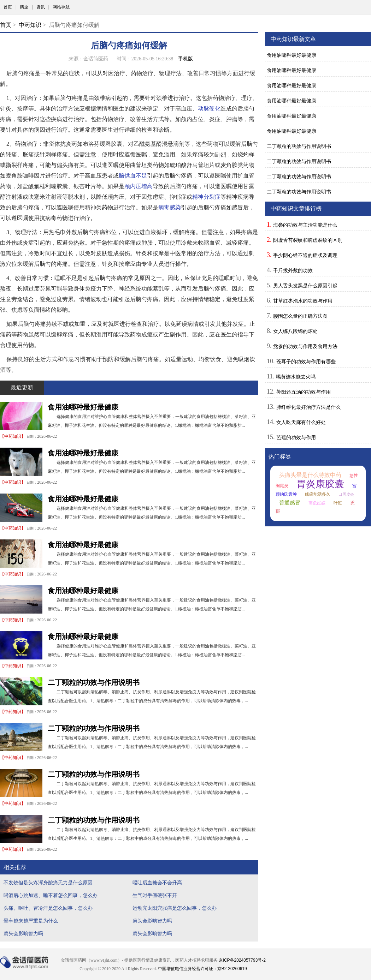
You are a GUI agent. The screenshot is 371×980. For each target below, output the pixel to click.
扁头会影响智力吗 (152, 921)
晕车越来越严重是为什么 (31, 921)
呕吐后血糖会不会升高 (157, 883)
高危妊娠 (317, 503)
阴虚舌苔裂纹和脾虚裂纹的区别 (308, 240)
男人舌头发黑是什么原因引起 (305, 286)
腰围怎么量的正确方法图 (300, 316)
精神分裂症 (206, 197)
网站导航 (61, 7)
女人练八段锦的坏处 (295, 331)
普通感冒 (290, 503)
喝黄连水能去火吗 (296, 377)
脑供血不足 (133, 176)
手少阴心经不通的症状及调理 (305, 255)
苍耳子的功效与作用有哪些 (306, 361)
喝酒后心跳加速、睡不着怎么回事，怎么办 (51, 895)
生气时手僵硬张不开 (155, 895)
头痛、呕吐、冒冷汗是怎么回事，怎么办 (48, 908)
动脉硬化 (209, 109)
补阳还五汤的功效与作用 (304, 392)
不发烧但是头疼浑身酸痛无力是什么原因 (48, 883)
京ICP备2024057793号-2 (242, 960)
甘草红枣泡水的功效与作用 (303, 301)
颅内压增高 (139, 186)
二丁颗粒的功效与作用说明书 (94, 682)
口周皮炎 (346, 494)
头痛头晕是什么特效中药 (310, 475)
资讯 (41, 7)
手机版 (185, 59)
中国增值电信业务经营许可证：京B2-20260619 (202, 969)
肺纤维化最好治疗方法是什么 (308, 407)
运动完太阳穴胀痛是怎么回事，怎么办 (175, 908)
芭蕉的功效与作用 (296, 437)
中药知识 (30, 25)
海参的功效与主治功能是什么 (305, 225)
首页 (8, 7)
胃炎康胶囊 (320, 484)
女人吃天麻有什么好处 (301, 422)
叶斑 (338, 503)
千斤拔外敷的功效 (293, 270)
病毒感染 (170, 207)
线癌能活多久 (318, 494)
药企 (24, 7)
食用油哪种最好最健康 (83, 407)
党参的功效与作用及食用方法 (305, 346)
